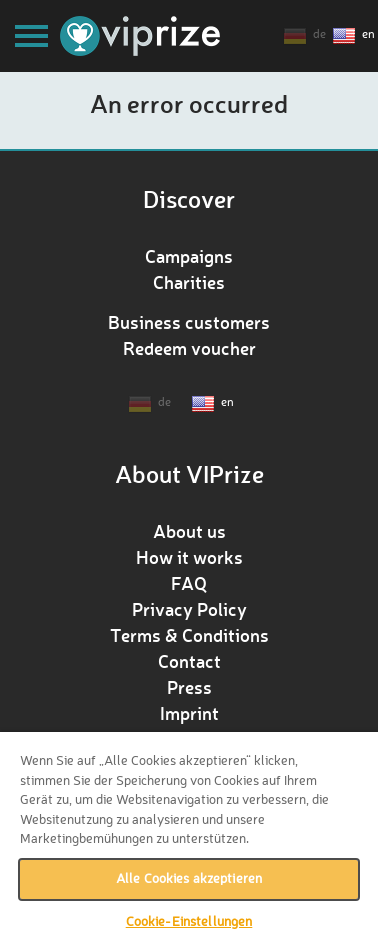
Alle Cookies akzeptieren (189, 879)
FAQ (189, 583)
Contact (189, 661)
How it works (189, 557)
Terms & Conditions (189, 635)
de (319, 35)
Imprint (189, 713)
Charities (189, 282)
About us (189, 531)
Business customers (189, 322)
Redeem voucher (189, 348)
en (368, 35)
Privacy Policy (189, 609)
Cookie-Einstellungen (189, 922)
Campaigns (189, 256)
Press (189, 687)
